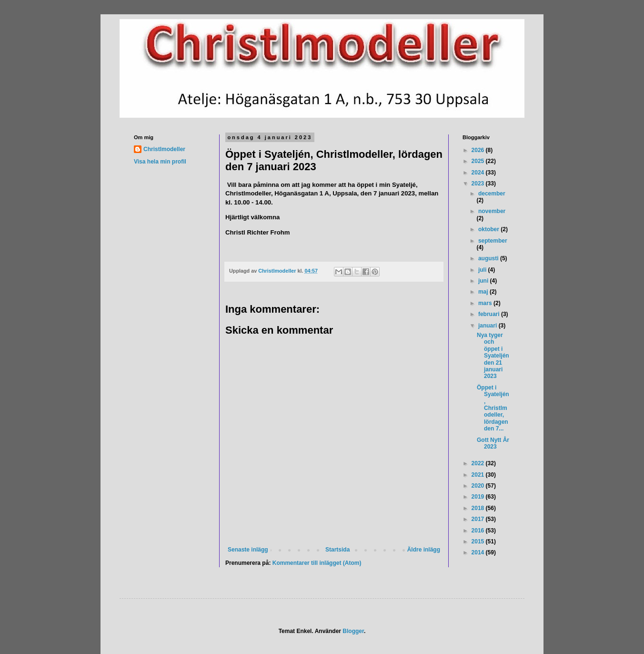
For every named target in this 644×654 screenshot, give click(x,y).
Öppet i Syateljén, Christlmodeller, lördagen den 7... (493, 408)
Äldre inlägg (424, 550)
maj (484, 292)
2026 (479, 150)
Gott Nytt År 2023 (493, 443)
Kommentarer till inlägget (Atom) (317, 563)
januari (488, 326)
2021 (479, 475)
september (493, 241)
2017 (479, 519)
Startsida (337, 550)
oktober (489, 229)
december (492, 194)
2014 (479, 552)
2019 (479, 497)
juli (483, 270)
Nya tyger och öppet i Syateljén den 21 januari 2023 (493, 356)
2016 (479, 531)
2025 (479, 161)
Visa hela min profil (160, 162)
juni (484, 281)
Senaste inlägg (248, 550)
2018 (479, 508)
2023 (479, 184)
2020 (479, 486)
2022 (479, 463)
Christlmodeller (164, 149)
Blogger (353, 631)
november (492, 211)
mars (486, 303)
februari (490, 314)
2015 (479, 542)
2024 (479, 173)
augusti (489, 258)
